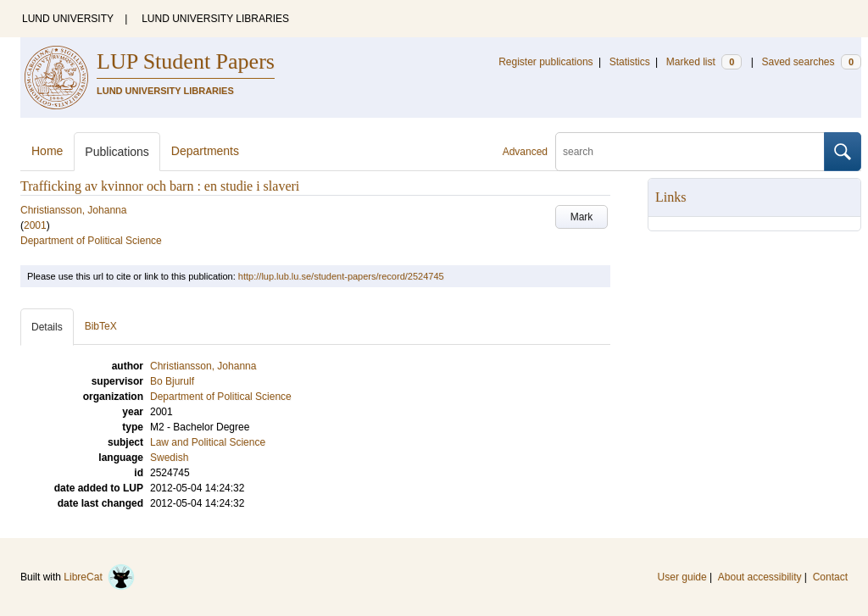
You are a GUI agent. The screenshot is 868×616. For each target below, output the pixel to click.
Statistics (630, 62)
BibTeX (101, 326)
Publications (117, 152)
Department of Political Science (91, 241)
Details (47, 327)
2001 (35, 225)
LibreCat (99, 577)
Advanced (525, 152)
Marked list (704, 62)
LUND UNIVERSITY (68, 19)
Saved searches (811, 62)
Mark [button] (582, 217)
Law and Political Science (208, 442)
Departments (205, 151)
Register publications (545, 62)
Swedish (169, 458)
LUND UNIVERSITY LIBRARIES (215, 19)
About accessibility (760, 577)
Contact (830, 577)
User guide (682, 577)
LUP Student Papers (186, 61)
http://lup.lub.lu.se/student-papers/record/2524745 (341, 276)
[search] (690, 152)
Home (47, 151)
